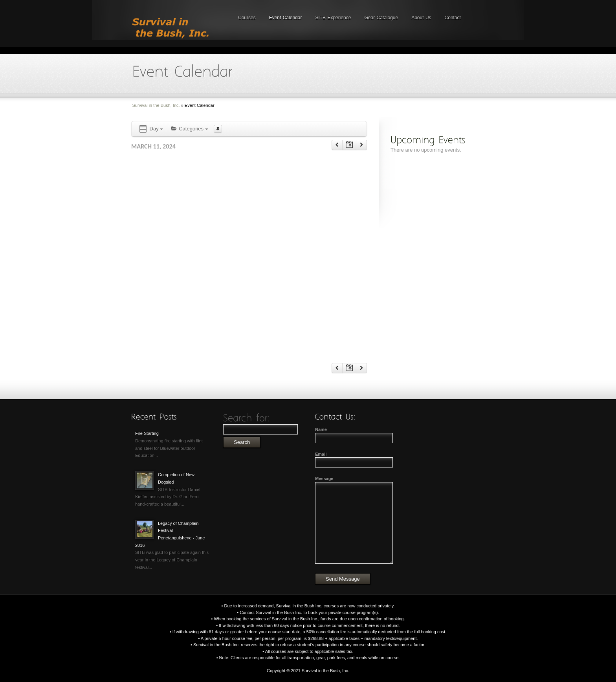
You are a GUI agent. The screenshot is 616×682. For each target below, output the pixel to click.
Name (321, 429)
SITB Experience (333, 18)
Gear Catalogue (381, 18)
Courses (247, 18)
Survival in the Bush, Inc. (156, 105)
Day (151, 129)
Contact (453, 18)
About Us (421, 18)
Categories (189, 129)
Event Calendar (286, 18)
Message (324, 478)
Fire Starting (147, 433)
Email (321, 454)
